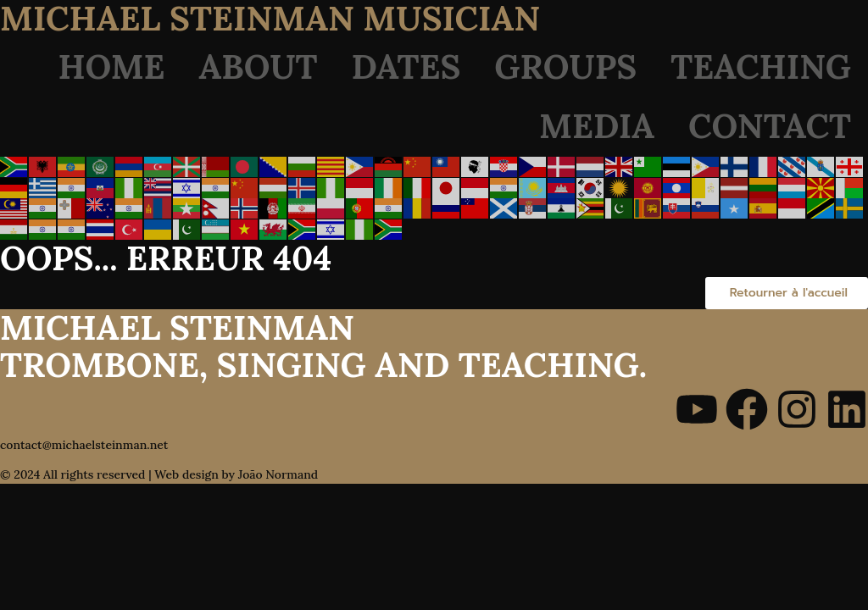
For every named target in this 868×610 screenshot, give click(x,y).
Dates (406, 67)
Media (597, 126)
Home (112, 67)
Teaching (761, 67)
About (259, 67)
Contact (770, 126)
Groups (565, 67)
